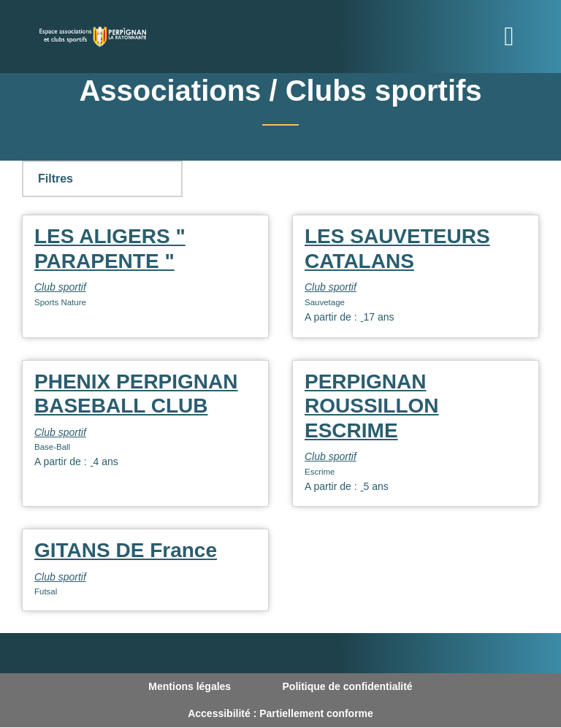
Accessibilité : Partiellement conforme (280, 713)
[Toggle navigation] (509, 37)
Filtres (56, 179)
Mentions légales (190, 686)
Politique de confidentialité (348, 686)
